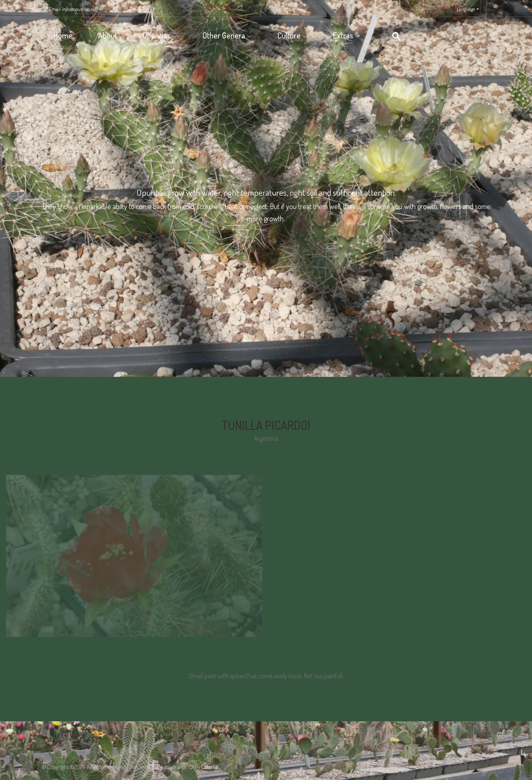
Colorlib (210, 767)
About (108, 35)
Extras (343, 35)
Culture (289, 35)
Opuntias (156, 35)
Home (63, 35)
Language (466, 9)
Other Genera (224, 35)
